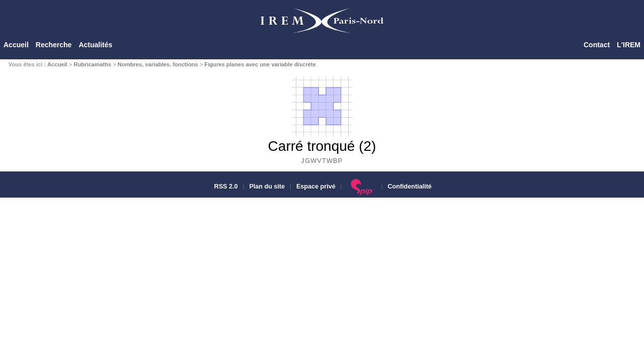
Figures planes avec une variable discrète (260, 64)
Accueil (16, 45)
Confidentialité (409, 187)
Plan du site (267, 187)
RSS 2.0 (225, 187)
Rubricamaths (92, 64)
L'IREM (629, 45)
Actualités (95, 45)
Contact (597, 45)
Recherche (54, 45)
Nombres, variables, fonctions (158, 64)
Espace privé (316, 187)
